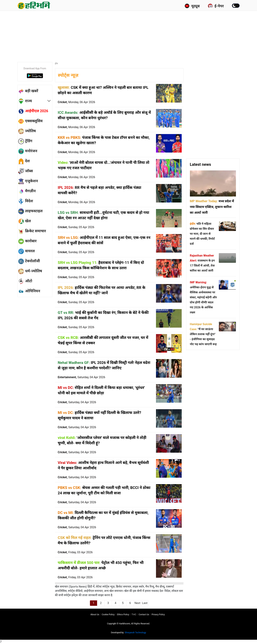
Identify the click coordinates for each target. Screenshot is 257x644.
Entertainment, (82, 377)
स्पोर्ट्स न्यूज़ (68, 75)
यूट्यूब (192, 6)
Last (145, 603)
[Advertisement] (128, 35)
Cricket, (76, 102)
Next (137, 603)
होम (56, 64)
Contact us (144, 615)
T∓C (134, 615)
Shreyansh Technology (135, 633)
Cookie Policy (108, 615)
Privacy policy (158, 615)
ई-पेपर (216, 6)
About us (95, 615)
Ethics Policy (123, 615)
